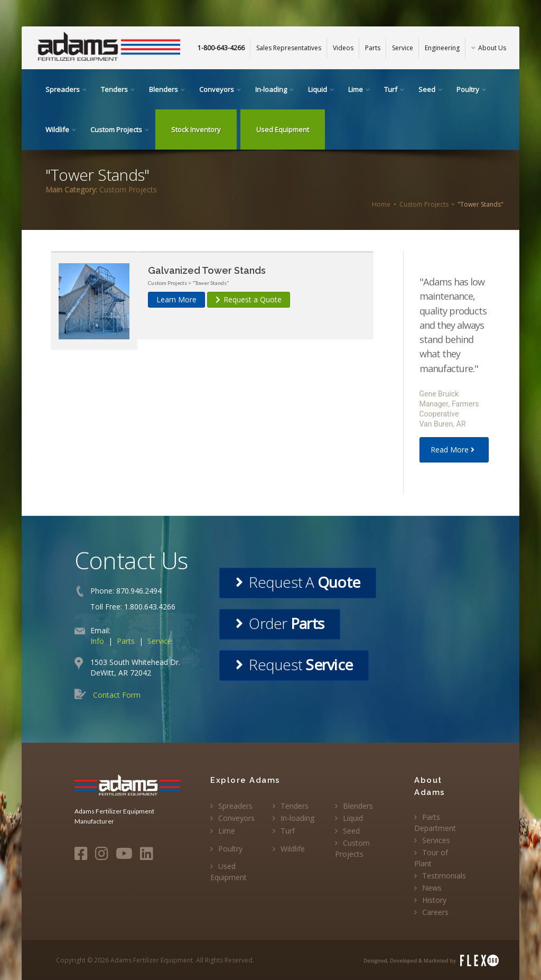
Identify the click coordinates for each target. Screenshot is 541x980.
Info (97, 641)
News (432, 888)
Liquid (318, 89)
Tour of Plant (431, 858)
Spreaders (63, 89)
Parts (373, 48)
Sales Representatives (289, 48)
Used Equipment (283, 130)
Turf (391, 89)
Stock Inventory (196, 130)
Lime (356, 89)
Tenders (114, 89)
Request (294, 664)
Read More (454, 450)
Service (403, 48)
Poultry (468, 89)
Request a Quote (249, 299)
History (434, 900)
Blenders (164, 89)
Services (436, 840)
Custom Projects (116, 130)
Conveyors (217, 89)
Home (381, 204)
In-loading (271, 89)
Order (280, 623)
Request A (298, 582)
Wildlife (57, 130)
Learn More (176, 299)
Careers (435, 912)
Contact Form (117, 695)
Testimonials (444, 876)
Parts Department (435, 822)
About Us (489, 48)
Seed (427, 89)
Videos (343, 48)
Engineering (442, 48)
